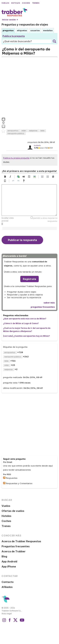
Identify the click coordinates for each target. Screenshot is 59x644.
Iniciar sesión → (10, 20)
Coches (26, 3)
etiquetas (22, 30)
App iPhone (9, 566)
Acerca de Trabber (14, 551)
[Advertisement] (29, 86)
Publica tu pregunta (14, 36)
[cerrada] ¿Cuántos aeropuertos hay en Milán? (27, 336)
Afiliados (7, 587)
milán (24, 131)
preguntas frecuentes (43, 307)
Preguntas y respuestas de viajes (25, 24)
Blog (4, 556)
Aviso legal (7, 614)
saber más (49, 303)
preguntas (8, 30)
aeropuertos (13, 131)
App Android (9, 561)
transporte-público (16, 133)
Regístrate (29, 279)
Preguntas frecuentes (16, 546)
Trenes (36, 3)
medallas (48, 30)
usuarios (35, 30)
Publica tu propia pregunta (16, 158)
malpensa (33, 131)
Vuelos (5, 3)
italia (42, 131)
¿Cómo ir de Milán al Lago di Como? (21, 323)
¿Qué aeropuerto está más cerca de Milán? (25, 319)
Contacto (8, 582)
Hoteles (16, 3)
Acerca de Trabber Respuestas (21, 541)
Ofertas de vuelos (13, 511)
